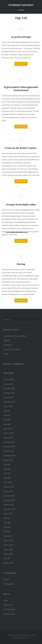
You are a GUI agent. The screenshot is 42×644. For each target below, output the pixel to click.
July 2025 (7, 411)
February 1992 (9, 563)
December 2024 (9, 442)
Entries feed (8, 605)
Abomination (8, 345)
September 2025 (9, 402)
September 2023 (9, 509)
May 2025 (7, 420)
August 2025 (8, 406)
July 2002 (7, 558)
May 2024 (7, 473)
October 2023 (9, 505)
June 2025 (7, 415)
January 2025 (8, 438)
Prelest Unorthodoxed (12, 349)
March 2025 (8, 429)
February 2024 (9, 487)
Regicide (6, 340)
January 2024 (8, 491)
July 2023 (7, 518)
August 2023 (8, 514)
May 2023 (7, 527)
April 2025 (7, 424)
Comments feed (9, 609)
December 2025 (9, 388)
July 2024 (7, 465)
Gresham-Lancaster (21, 5)
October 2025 (9, 397)
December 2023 (9, 496)
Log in (6, 600)
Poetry (6, 579)
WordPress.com (24, 638)
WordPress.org (9, 614)
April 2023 (7, 532)
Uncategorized (9, 584)
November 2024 (9, 447)
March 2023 (8, 536)
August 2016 (8, 549)
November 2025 (9, 393)
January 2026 (8, 384)
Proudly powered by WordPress (18, 635)
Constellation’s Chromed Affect (15, 336)
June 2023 (7, 523)
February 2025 (9, 433)
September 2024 (9, 456)
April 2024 (7, 478)
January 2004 (8, 554)
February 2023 (9, 540)
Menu (22, 10)
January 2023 (8, 545)
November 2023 (9, 500)
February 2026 (9, 379)
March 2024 (8, 482)
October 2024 (9, 451)
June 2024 (7, 469)
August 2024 (8, 460)
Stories (6, 354)
